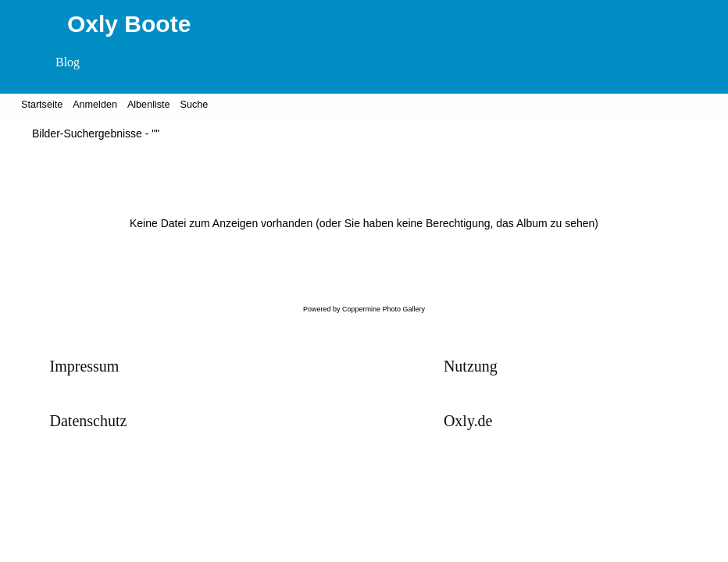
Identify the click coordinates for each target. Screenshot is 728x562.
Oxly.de (468, 421)
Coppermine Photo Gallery (384, 309)
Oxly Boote (129, 24)
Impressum (85, 366)
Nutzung (471, 366)
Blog (68, 62)
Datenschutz (89, 421)
